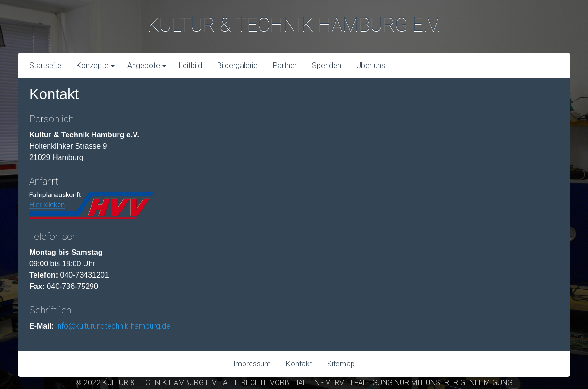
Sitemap (341, 364)
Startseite (45, 65)
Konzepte (92, 65)
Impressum (252, 364)
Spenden (327, 65)
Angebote (144, 65)
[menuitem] (45, 66)
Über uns (371, 65)
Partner (285, 65)
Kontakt (299, 364)
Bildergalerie (237, 65)
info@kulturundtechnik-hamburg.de (113, 326)
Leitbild (190, 65)
